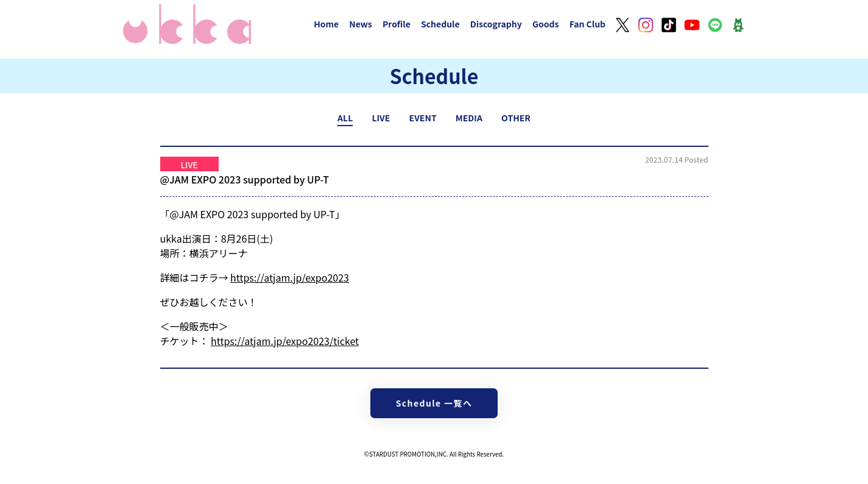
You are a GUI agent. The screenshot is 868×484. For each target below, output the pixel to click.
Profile (397, 24)
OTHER (516, 118)
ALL (345, 118)
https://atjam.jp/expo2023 (290, 277)
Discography (496, 24)
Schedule (440, 24)
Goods (546, 24)
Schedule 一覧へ (434, 403)
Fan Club (588, 24)
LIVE (381, 118)
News (361, 24)
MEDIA (469, 118)
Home (326, 24)
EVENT (423, 118)
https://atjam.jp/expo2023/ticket (285, 341)
